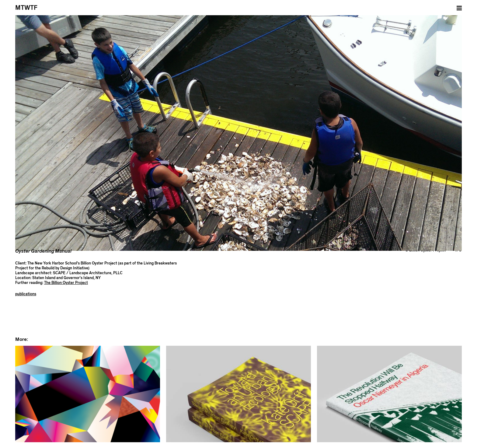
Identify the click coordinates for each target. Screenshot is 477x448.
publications (26, 259)
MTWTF (26, 8)
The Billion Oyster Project (66, 248)
